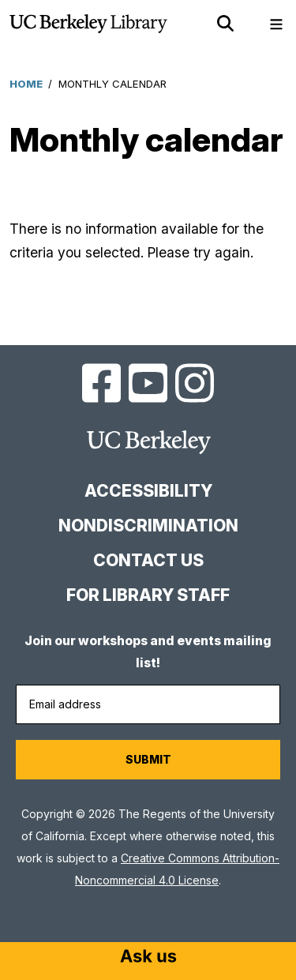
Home (26, 84)
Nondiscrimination (148, 526)
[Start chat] (148, 958)
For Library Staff (148, 595)
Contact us (148, 560)
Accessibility (148, 491)
